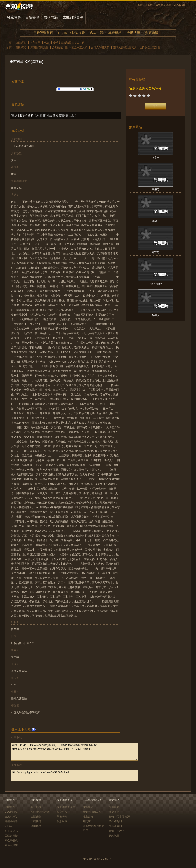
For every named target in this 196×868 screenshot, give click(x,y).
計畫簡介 (114, 807)
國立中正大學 (79, 47)
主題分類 (36, 817)
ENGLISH (179, 5)
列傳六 (156, 316)
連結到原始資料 (22, 116)
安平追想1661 (13, 831)
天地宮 (8, 826)
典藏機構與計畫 (39, 47)
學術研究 (62, 817)
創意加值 (62, 821)
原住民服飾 (11, 845)
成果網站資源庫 (66, 807)
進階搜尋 (133, 33)
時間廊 (87, 821)
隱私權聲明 (115, 826)
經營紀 (156, 252)
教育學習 (62, 812)
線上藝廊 (88, 817)
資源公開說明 (117, 831)
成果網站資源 (73, 17)
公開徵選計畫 (60, 47)
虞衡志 (156, 221)
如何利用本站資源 (119, 817)
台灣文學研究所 (100, 47)
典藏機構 (115, 33)
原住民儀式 (11, 841)
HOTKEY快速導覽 (71, 33)
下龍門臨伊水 (156, 284)
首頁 (140, 5)
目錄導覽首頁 (43, 33)
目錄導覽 (32, 17)
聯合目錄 (36, 807)
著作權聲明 (115, 821)
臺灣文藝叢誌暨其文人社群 (69, 43)
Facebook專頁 (163, 5)
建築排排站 (11, 817)
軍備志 (156, 189)
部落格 (149, 5)
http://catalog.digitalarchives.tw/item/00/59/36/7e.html (74, 776)
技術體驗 (51, 17)
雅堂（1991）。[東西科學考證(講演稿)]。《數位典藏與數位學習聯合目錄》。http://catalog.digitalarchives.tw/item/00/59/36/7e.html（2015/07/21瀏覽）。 (74, 752)
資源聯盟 (152, 33)
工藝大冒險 (11, 836)
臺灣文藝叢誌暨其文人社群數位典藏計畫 (137, 47)
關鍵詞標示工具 (92, 812)
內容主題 (97, 33)
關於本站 (114, 812)
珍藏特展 (14, 17)
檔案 (47, 43)
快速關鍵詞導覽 (40, 812)
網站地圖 (114, 836)
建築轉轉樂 (11, 821)
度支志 (156, 158)
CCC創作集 (11, 812)
